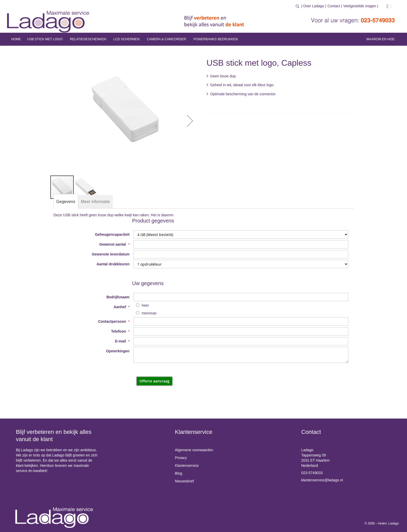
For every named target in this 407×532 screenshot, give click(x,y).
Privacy (181, 458)
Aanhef (120, 307)
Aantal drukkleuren (113, 264)
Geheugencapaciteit (112, 234)
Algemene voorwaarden (194, 450)
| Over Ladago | (314, 6)
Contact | (335, 6)
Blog (179, 473)
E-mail (121, 341)
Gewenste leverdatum (111, 254)
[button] (190, 121)
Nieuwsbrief (184, 481)
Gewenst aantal (113, 244)
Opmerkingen (118, 351)
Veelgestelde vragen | (361, 6)
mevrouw (149, 313)
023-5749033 (312, 473)
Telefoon (119, 331)
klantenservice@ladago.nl (322, 480)
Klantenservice (187, 466)
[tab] (66, 202)
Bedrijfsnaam (118, 297)
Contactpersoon (113, 321)
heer (145, 305)
